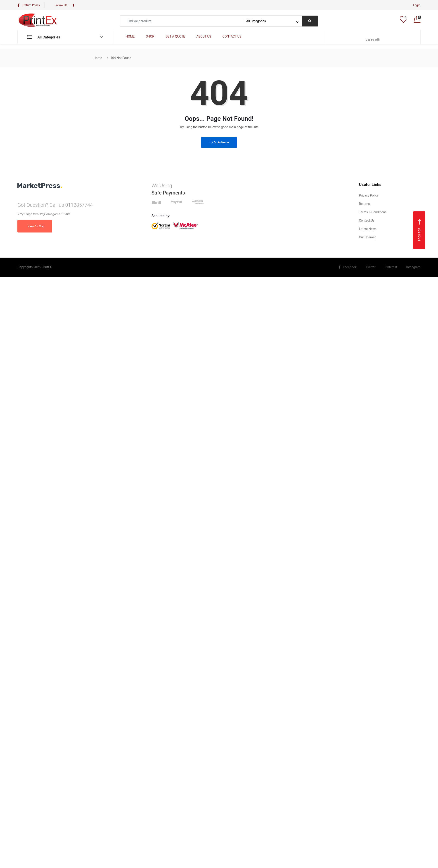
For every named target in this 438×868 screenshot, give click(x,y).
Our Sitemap (368, 237)
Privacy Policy (369, 195)
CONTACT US (232, 36)
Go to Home (219, 142)
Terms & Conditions (373, 212)
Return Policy (29, 5)
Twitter (369, 267)
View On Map (35, 226)
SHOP (150, 36)
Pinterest (390, 267)
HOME (130, 36)
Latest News (368, 229)
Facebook (348, 267)
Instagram (412, 267)
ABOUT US (204, 36)
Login (417, 5)
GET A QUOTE (175, 36)
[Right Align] (310, 21)
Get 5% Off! (373, 37)
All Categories (44, 37)
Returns (365, 204)
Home (98, 58)
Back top (420, 230)
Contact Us (367, 221)
